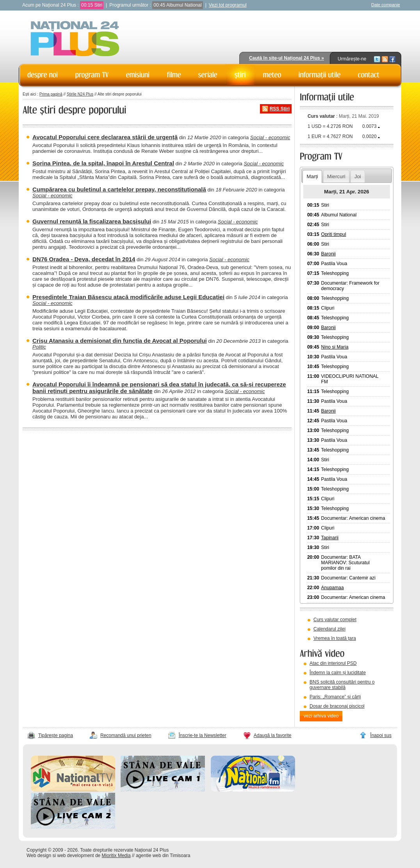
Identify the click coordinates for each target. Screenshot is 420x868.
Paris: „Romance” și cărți (335, 697)
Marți (312, 176)
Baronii (328, 254)
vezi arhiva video (321, 716)
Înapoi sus (381, 735)
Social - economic (270, 137)
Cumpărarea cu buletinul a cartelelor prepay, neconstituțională (119, 189)
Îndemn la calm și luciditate (338, 673)
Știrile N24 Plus (80, 94)
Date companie (386, 5)
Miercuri (336, 176)
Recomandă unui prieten (126, 735)
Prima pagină (51, 94)
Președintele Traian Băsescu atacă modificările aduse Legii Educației (128, 297)
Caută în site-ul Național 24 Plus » (287, 58)
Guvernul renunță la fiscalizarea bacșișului (92, 221)
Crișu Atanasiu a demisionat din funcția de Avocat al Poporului (120, 341)
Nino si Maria (335, 347)
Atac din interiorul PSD (333, 663)
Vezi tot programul (228, 5)
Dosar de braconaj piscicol (337, 706)
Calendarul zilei (329, 629)
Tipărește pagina (56, 735)
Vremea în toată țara (335, 638)
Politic (39, 347)
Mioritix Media (116, 856)
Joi (358, 176)
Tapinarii (330, 538)
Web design (39, 856)
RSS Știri (280, 109)
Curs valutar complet (335, 620)
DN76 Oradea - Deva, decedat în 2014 (84, 259)
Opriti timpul (334, 234)
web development (76, 856)
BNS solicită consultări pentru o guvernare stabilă (342, 685)
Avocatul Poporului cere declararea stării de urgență (105, 137)
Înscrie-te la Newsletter (203, 735)
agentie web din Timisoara (163, 856)
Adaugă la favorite (273, 735)
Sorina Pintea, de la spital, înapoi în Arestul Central (103, 163)
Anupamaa (333, 588)
